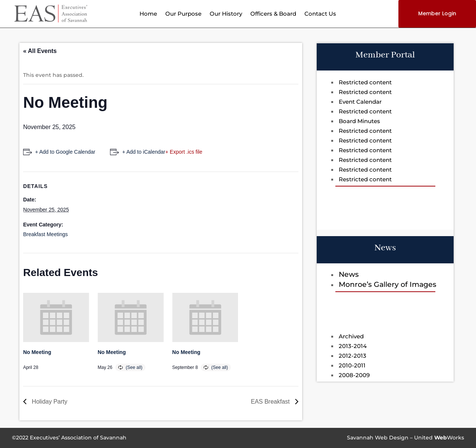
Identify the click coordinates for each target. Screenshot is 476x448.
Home (148, 14)
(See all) (134, 367)
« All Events (40, 51)
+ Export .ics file (184, 152)
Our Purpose (183, 14)
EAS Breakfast (271, 402)
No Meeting (37, 352)
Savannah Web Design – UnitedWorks (405, 438)
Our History (226, 14)
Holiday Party (49, 402)
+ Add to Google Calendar (65, 152)
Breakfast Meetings (46, 234)
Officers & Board (273, 14)
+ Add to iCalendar (144, 152)
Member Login (437, 13)
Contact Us (320, 14)
